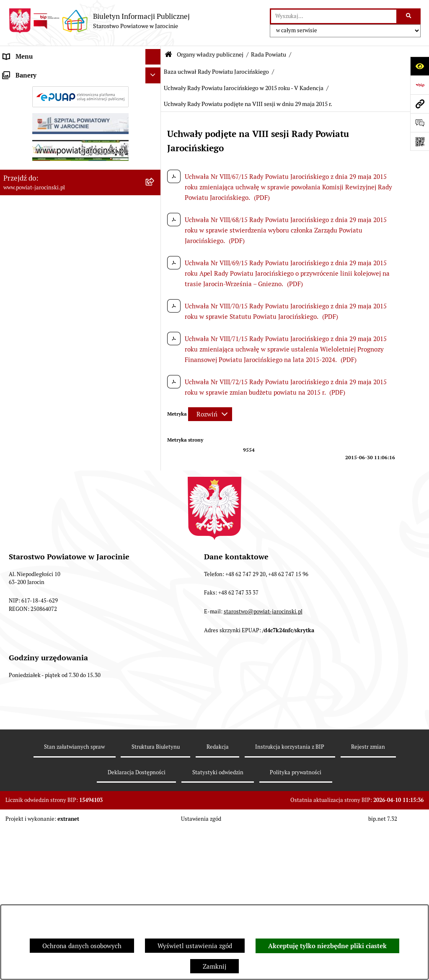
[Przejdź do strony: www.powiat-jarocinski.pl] (420, 104)
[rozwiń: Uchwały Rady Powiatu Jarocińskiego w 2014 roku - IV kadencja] (155, 469)
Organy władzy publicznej (210, 54)
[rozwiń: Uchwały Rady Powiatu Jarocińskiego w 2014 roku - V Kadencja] (155, 500)
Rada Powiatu (269, 54)
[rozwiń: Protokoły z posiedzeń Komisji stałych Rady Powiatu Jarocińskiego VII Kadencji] (155, 357)
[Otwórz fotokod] (420, 141)
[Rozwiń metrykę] (210, 414)
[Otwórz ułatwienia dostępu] (420, 66)
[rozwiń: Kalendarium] (155, 305)
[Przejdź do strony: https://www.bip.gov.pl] (420, 85)
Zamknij (214, 966)
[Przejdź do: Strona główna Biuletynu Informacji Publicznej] (168, 55)
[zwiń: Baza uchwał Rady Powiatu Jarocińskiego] (155, 418)
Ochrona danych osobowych (82, 946)
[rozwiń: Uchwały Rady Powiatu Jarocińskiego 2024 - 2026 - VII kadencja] (155, 439)
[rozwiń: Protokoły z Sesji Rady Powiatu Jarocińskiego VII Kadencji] (155, 326)
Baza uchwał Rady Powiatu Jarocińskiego (216, 72)
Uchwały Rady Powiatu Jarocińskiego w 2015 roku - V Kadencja (244, 88)
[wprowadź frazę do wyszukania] (334, 16)
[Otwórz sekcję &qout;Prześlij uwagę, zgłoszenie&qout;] (420, 123)
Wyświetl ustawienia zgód (195, 946)
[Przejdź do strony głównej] (99, 21)
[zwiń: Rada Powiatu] (155, 93)
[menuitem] (80, 94)
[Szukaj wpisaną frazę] (409, 16)
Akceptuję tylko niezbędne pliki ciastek (327, 946)
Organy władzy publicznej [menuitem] (40, 72)
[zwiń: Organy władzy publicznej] (155, 73)
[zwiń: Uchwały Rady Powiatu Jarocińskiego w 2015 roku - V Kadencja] (155, 531)
